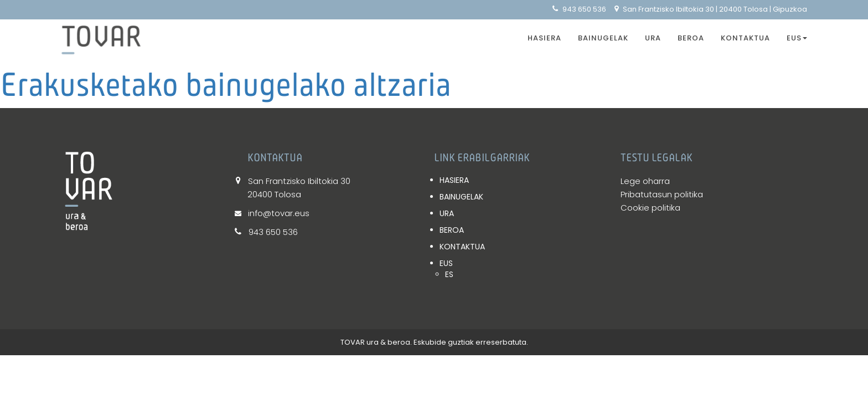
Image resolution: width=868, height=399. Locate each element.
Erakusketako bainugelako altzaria (226, 84)
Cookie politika (650, 208)
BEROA (691, 38)
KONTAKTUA (745, 38)
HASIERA (544, 38)
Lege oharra (645, 181)
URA (653, 38)
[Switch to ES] (527, 274)
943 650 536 (579, 9)
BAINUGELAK (603, 38)
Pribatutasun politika (662, 194)
